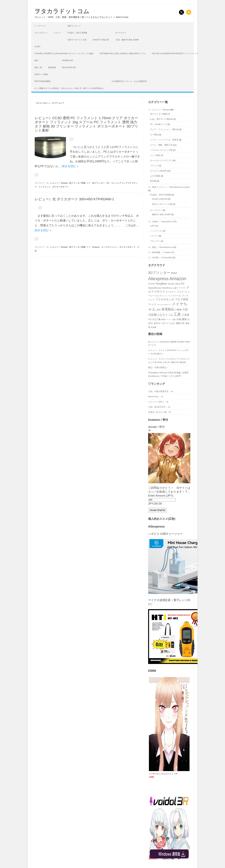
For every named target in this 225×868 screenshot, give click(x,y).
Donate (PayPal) (157, 510)
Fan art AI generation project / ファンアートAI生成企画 (179, 54)
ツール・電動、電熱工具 (161, 145)
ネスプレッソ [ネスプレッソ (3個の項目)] (161, 296)
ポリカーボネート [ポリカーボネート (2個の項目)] (164, 305)
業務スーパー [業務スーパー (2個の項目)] (166, 319)
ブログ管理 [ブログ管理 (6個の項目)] (181, 299)
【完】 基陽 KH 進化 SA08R (127, 40)
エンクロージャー (109, 247)
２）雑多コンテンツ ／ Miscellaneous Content (169, 187)
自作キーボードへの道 (77, 40)
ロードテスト (121, 33)
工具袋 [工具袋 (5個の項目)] (185, 315)
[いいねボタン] (71, 139)
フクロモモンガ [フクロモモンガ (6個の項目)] (165, 299)
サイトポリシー (41, 33)
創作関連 (52, 67)
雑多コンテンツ (74, 26)
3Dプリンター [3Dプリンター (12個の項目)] (159, 273)
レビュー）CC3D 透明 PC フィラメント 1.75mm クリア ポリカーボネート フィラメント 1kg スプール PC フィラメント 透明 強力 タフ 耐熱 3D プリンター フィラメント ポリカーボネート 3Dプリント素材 (86, 124)
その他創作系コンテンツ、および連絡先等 (129, 81)
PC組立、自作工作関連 (77, 33)
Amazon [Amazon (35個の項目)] (178, 279)
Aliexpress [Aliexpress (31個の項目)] (158, 279)
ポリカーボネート (60, 187)
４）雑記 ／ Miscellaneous (160, 247)
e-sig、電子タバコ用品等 (161, 119)
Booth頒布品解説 (43, 81)
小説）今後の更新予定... (159, 391)
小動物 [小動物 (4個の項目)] (178, 310)
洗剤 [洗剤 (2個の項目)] (174, 319)
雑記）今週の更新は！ (158, 367)
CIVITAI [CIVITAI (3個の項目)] (152, 284)
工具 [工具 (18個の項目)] (177, 314)
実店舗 (153, 181)
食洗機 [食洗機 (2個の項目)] (154, 327)
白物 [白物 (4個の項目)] (179, 319)
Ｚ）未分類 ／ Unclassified (160, 258)
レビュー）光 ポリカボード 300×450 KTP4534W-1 (74, 199)
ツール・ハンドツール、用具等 (164, 140)
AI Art (37, 47)
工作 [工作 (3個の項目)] (171, 315)
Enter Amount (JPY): (161, 496)
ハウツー (154, 236)
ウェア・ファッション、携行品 (164, 129)
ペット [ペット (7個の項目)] (152, 304)
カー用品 (154, 135)
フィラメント (45, 187)
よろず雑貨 (155, 176)
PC (108, 183)
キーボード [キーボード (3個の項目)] (171, 292)
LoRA (152, 226)
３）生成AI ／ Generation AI (161, 222)
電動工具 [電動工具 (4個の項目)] (180, 323)
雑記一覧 (38, 67)
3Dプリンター (98, 183)
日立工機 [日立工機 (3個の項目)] (156, 319)
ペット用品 (155, 155)
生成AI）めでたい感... (158, 412)
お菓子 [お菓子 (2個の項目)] (175, 288)
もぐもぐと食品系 (158, 171)
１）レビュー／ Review (57, 183)
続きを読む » (70, 166)
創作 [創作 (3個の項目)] (159, 310)
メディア (154, 166)
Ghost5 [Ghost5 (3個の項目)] (171, 284)
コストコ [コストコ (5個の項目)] (182, 292)
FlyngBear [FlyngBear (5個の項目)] (161, 284)
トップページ (40, 26)
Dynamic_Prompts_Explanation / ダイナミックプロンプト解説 (64, 54)
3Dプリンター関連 (77, 183)
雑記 (36, 60)
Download (68, 60)
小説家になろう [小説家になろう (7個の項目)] (158, 315)
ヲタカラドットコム (62, 11)
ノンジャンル (156, 231)
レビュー (58, 33)
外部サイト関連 (41, 74)
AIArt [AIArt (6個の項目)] (174, 273)
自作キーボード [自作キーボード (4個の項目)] (161, 323)
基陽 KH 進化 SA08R (161, 214)
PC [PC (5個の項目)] (183, 284)
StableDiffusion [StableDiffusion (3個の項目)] (155, 288)
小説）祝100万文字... (158, 407)
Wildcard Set (69, 67)
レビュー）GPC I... (157, 402)
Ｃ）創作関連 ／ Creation (160, 252)
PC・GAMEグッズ (158, 124)
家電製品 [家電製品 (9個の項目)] (168, 309)
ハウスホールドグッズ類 (161, 150)
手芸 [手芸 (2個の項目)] (150, 319)
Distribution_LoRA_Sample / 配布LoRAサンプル (123, 54)
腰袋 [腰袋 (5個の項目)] (184, 319)
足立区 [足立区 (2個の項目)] (172, 323)
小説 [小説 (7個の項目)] (185, 309)
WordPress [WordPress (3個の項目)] (167, 288)
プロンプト (155, 241)
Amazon (96, 247)
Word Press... (154, 397)
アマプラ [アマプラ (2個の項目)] (182, 288)
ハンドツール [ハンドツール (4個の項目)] (175, 296)
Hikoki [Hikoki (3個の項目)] (178, 284)
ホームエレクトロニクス (161, 160)
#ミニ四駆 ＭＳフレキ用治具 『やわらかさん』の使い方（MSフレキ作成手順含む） (70, 88)
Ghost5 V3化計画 (101, 40)
